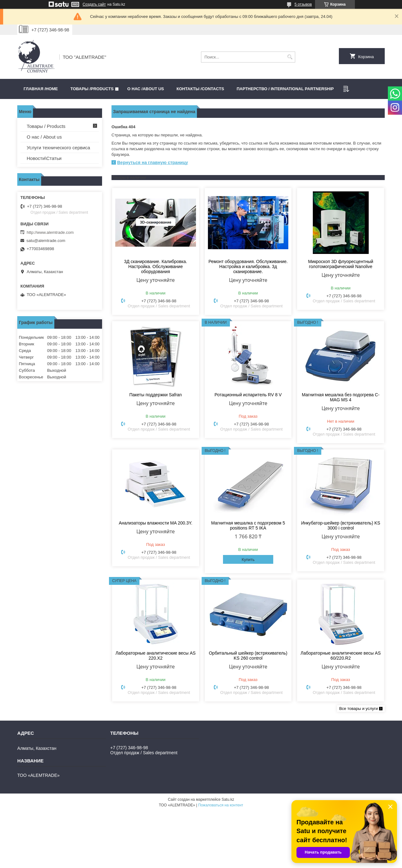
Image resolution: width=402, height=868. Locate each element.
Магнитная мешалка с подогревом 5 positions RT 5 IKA (248, 525)
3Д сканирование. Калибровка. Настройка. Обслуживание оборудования (156, 266)
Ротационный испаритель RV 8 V (248, 395)
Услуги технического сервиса (58, 148)
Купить (248, 560)
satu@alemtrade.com (46, 241)
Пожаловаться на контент (221, 805)
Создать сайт (94, 4)
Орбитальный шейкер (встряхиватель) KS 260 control (248, 656)
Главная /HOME (41, 89)
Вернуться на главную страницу (153, 162)
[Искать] (290, 57)
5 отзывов (303, 4)
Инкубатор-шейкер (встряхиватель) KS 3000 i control (341, 525)
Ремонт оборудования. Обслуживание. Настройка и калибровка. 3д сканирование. (248, 266)
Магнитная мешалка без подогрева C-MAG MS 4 (341, 397)
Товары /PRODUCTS (92, 89)
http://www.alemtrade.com (50, 232)
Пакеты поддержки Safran (156, 395)
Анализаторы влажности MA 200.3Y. (155, 523)
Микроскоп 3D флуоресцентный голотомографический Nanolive (341, 264)
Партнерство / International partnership (285, 89)
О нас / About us (44, 137)
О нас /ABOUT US (146, 89)
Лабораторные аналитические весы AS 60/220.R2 (341, 656)
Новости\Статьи (44, 158)
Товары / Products (46, 126)
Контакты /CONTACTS (200, 89)
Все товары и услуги (359, 709)
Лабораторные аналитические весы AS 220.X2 (156, 656)
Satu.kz (228, 799)
